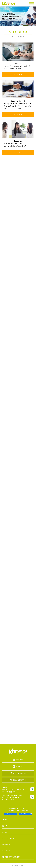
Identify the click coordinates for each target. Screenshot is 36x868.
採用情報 (5, 832)
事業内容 (5, 826)
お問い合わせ (18, 760)
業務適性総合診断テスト (18, 773)
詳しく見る (18, 75)
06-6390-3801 (18, 766)
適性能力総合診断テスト (18, 780)
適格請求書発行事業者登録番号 (11, 857)
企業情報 (5, 820)
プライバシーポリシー (9, 838)
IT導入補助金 (6, 851)
